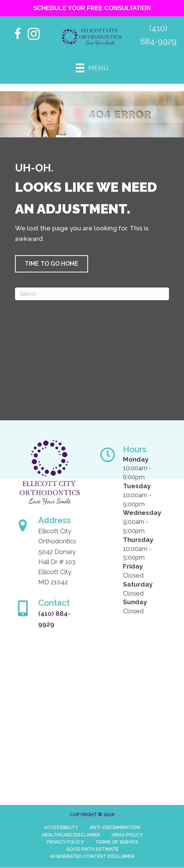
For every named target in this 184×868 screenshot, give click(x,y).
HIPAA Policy (127, 835)
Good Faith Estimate (92, 849)
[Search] (92, 294)
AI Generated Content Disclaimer (92, 856)
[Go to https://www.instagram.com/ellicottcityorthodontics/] (34, 35)
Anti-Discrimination (115, 827)
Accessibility (61, 827)
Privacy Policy (65, 842)
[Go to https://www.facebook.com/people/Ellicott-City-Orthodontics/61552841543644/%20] (18, 35)
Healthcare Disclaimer (71, 835)
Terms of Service (117, 842)
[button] (52, 264)
